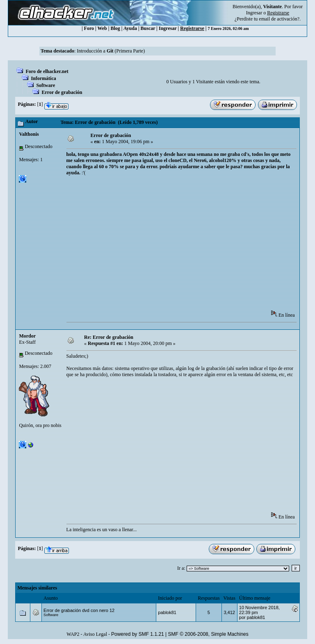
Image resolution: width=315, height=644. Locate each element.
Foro (89, 28)
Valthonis (29, 134)
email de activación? (279, 19)
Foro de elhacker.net (47, 71)
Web (102, 28)
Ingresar (254, 13)
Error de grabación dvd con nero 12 (79, 610)
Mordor (27, 336)
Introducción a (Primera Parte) (111, 51)
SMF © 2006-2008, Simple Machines (208, 634)
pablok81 (167, 612)
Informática (43, 78)
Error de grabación (62, 92)
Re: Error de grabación (109, 337)
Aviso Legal (95, 634)
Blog (115, 28)
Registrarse (192, 28)
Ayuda (130, 28)
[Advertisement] (191, 246)
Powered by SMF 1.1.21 (138, 634)
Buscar (148, 28)
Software (46, 85)
